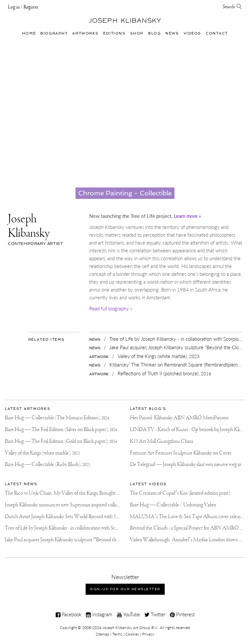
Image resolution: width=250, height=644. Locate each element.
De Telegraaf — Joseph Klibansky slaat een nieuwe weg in (186, 464)
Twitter (155, 614)
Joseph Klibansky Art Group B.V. (130, 628)
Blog (154, 33)
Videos (192, 33)
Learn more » (187, 216)
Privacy (148, 634)
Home (29, 33)
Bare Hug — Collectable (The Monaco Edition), (57, 418)
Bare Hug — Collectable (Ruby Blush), (47, 464)
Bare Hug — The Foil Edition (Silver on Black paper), (61, 430)
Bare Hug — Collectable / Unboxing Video (173, 505)
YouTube (128, 614)
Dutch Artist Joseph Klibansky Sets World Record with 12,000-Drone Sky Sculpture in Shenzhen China (105, 517)
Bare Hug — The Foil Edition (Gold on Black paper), (61, 441)
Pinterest (182, 614)
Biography (54, 33)
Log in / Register (23, 7)
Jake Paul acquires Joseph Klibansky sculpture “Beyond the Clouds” (71, 540)
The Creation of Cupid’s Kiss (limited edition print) (180, 493)
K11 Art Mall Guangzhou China (161, 441)
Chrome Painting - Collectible (125, 193)
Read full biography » (111, 308)
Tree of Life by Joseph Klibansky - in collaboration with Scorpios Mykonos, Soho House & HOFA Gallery (107, 528)
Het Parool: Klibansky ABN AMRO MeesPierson (179, 418)
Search (232, 7)
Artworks (85, 33)
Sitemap (103, 634)
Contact (217, 33)
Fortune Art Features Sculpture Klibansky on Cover (181, 453)
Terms (117, 634)
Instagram (99, 614)
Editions (114, 33)
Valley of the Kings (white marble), (42, 453)
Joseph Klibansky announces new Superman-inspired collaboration (69, 505)
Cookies (132, 634)
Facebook (69, 614)
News (172, 33)
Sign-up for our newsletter (125, 589)
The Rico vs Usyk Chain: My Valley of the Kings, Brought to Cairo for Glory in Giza (85, 493)
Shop (137, 33)
